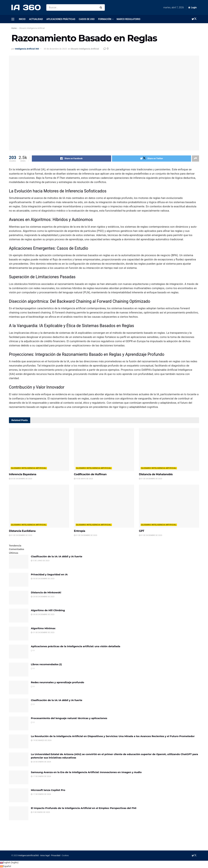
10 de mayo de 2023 (83, 479)
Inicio (22, 19)
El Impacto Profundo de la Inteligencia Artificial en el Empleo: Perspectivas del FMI (84, 808)
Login (193, 7)
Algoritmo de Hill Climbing (48, 610)
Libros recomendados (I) (46, 664)
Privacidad (56, 856)
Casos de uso (87, 19)
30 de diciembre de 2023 (55, 49)
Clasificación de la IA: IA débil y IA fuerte (57, 556)
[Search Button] (101, 7)
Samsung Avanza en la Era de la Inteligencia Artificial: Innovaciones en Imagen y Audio (86, 772)
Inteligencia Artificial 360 (27, 49)
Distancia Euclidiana (22, 531)
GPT (142, 531)
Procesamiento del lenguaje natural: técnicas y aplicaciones (69, 718)
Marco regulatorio (129, 19)
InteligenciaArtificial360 (28, 856)
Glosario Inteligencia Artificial (32, 28)
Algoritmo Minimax (43, 628)
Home (14, 28)
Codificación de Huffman (90, 474)
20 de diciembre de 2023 (21, 479)
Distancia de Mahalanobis (156, 474)
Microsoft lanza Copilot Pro (48, 790)
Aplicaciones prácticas (61, 19)
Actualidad (36, 19)
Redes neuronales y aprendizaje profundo (58, 682)
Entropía (80, 531)
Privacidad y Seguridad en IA (49, 574)
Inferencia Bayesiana (23, 474)
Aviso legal (45, 856)
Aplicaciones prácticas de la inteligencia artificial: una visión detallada (76, 646)
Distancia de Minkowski (46, 592)
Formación (105, 19)
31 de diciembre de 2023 (151, 479)
